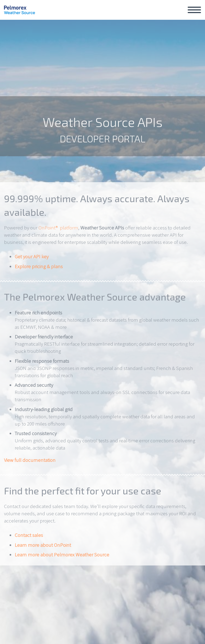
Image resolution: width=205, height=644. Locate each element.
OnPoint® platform (58, 228)
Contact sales (29, 535)
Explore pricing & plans (39, 266)
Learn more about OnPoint (43, 545)
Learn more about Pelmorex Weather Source (62, 555)
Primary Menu (194, 10)
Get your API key (32, 256)
